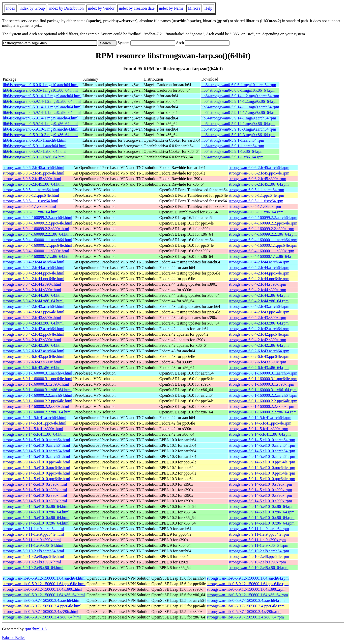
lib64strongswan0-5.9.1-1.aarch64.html (35, 140)
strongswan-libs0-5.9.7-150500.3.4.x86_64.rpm (245, 617)
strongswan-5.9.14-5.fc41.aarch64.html (35, 418)
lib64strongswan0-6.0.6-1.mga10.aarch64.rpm (239, 85)
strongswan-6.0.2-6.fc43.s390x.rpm (257, 362)
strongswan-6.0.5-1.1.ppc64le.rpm (256, 195)
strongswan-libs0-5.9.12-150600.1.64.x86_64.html (44, 595)
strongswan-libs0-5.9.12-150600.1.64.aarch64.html (44, 578)
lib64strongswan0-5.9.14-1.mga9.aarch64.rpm (239, 118)
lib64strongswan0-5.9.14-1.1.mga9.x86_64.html (42, 113)
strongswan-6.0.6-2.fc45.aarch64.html (34, 168)
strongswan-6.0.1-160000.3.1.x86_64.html (37, 390)
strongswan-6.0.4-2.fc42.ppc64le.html (34, 334)
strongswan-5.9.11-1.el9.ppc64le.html (33, 534)
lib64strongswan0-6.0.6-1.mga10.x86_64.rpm (238, 90)
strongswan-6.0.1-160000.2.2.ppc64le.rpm (263, 401)
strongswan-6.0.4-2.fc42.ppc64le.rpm (259, 334)
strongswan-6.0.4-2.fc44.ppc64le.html (34, 273)
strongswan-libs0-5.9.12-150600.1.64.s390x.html (43, 589)
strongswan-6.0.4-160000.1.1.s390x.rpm (262, 251)
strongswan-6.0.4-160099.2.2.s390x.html (36, 229)
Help (208, 8)
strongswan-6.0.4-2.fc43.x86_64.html (33, 323)
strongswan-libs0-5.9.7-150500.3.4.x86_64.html (42, 617)
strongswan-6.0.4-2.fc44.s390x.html (32, 284)
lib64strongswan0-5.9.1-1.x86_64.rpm (232, 151)
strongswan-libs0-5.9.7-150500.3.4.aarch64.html (42, 600)
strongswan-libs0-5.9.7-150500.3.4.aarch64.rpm (246, 600)
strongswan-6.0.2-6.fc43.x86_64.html (33, 368)
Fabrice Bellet (13, 638)
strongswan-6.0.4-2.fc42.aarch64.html (34, 329)
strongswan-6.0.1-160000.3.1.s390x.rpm (262, 384)
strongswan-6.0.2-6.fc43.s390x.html (32, 362)
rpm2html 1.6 (36, 629)
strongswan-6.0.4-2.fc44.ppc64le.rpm (259, 273)
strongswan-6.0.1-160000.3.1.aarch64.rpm (263, 373)
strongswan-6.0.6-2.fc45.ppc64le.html (34, 173)
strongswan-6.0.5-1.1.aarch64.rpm (256, 190)
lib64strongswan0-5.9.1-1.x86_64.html (34, 151)
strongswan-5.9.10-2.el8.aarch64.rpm (259, 551)
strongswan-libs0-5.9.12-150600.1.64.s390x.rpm (246, 589)
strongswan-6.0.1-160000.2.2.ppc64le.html (38, 401)
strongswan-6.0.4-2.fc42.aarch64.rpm (259, 329)
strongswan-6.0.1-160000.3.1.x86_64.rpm (263, 390)
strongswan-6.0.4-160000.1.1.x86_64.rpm (263, 256)
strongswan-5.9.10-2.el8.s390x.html (32, 562)
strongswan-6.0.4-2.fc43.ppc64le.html (34, 312)
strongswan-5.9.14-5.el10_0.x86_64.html (36, 506)
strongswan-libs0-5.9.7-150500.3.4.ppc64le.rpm (246, 606)
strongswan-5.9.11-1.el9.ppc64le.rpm (259, 534)
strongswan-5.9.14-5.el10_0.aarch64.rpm (262, 440)
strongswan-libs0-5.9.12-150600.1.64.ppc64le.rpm (248, 584)
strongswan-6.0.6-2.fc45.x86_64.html (33, 184)
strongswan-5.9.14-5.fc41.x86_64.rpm (260, 434)
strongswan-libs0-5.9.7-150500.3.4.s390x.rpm (244, 612)
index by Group (32, 8)
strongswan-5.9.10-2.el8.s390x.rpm (257, 562)
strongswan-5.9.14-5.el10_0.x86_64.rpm (262, 506)
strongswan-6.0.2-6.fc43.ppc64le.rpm (259, 356)
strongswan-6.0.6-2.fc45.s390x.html (32, 179)
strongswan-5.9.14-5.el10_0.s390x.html (35, 484)
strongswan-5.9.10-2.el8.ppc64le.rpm (259, 556)
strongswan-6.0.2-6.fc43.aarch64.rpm (259, 351)
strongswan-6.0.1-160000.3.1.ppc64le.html (38, 379)
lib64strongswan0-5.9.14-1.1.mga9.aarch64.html (42, 107)
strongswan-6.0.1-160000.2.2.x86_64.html (37, 412)
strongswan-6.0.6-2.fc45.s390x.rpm (257, 179)
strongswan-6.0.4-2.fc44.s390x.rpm (257, 284)
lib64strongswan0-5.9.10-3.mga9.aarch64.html (41, 129)
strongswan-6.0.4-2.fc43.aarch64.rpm (259, 306)
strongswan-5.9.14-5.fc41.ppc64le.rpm (260, 423)
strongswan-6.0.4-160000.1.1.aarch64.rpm (263, 240)
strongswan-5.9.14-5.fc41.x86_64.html (34, 434)
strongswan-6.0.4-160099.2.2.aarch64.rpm (263, 218)
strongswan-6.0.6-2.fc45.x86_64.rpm (259, 184)
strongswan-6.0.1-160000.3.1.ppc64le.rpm (263, 379)
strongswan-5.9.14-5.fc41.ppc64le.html (35, 423)
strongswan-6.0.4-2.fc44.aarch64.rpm (259, 262)
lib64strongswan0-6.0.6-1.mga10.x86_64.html (40, 90)
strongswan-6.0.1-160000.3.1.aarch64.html (38, 373)
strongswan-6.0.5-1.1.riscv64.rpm (256, 201)
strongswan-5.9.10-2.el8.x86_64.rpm (259, 568)
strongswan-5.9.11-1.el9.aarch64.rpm (259, 529)
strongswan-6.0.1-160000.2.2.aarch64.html (38, 395)
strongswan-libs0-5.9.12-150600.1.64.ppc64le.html (44, 584)
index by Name (171, 8)
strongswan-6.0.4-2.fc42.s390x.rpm (257, 340)
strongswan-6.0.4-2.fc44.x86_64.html (33, 295)
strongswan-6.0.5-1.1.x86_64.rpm (256, 212)
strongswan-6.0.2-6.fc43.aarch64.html (34, 351)
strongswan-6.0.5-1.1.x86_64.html (31, 212)
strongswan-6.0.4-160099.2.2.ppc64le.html (38, 223)
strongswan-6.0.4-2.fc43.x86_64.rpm (259, 323)
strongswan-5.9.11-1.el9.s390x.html (32, 540)
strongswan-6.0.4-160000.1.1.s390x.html (36, 251)
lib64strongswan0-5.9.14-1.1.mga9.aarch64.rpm (240, 107)
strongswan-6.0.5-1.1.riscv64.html (31, 201)
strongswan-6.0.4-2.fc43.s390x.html (32, 318)
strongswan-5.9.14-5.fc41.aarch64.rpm (260, 418)
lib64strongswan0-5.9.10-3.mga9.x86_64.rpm (238, 135)
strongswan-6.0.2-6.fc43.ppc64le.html (34, 356)
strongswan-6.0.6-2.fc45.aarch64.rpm (259, 168)
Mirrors (194, 8)
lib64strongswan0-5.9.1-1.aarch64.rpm (233, 140)
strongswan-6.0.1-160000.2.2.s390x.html (36, 406)
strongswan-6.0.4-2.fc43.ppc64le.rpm (259, 312)
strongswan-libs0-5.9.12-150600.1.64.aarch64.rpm (248, 578)
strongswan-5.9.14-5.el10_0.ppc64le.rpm (262, 462)
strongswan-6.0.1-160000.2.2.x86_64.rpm (263, 412)
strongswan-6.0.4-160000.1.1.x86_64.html (37, 256)
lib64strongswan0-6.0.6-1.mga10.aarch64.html (41, 85)
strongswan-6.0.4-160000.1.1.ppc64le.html (38, 245)
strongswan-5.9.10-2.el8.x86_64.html (33, 568)
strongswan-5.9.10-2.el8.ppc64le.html (33, 556)
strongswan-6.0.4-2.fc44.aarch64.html (34, 262)
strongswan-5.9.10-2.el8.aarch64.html (33, 551)
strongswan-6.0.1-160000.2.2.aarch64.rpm (263, 395)
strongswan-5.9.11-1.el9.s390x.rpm (257, 540)
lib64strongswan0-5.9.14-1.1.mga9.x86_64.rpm (240, 113)
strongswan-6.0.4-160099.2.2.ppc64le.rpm (263, 223)
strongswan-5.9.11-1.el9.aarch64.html (33, 529)
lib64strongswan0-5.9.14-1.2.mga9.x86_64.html (42, 101)
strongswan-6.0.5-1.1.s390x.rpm (255, 206)
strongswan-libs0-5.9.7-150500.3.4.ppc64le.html (42, 606)
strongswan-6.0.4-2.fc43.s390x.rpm (257, 318)
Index (11, 8)
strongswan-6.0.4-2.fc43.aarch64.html (34, 306)
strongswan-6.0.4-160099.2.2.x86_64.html (37, 234)
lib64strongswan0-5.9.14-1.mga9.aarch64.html (41, 118)
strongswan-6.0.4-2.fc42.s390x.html (32, 340)
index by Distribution (66, 8)
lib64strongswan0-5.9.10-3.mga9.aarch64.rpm (239, 129)
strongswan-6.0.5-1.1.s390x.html (29, 206)
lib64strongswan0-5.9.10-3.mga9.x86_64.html (40, 135)
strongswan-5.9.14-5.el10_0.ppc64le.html (36, 462)
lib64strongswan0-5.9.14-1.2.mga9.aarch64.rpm (240, 96)
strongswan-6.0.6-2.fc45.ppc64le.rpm (259, 173)
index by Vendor (101, 8)
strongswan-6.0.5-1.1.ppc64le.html (31, 195)
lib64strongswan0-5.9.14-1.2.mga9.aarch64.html (42, 96)
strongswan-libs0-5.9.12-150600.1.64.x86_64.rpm (247, 595)
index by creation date (137, 8)
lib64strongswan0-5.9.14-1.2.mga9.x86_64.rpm (240, 101)
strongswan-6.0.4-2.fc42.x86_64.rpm (259, 345)
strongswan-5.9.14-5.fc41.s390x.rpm (258, 429)
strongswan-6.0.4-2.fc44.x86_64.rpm (259, 295)
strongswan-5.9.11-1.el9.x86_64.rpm (258, 545)
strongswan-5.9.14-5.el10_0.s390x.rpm (260, 484)
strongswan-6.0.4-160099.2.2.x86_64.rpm (263, 234)
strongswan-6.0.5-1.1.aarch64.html (31, 190)
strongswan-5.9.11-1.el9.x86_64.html (33, 545)
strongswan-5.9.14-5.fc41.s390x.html (33, 429)
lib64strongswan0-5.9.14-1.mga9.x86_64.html (40, 124)
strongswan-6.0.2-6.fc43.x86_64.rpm (259, 368)
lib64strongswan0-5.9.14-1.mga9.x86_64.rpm (238, 124)
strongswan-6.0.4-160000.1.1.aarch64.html (38, 240)
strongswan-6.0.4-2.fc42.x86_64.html (33, 345)
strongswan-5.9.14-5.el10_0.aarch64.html (36, 440)
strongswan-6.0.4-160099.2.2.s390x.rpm (262, 229)
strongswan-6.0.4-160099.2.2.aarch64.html (38, 218)
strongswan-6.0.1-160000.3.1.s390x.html (36, 384)
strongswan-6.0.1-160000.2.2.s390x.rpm (262, 406)
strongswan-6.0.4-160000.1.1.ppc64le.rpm (263, 245)
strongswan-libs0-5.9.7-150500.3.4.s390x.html (41, 612)
